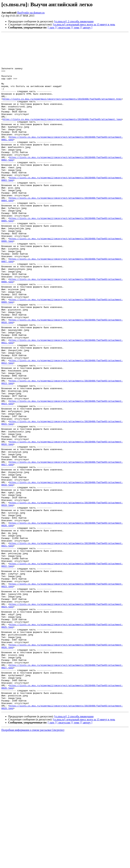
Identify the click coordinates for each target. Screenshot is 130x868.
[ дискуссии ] (64, 28)
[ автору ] (87, 28)
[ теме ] (77, 28)
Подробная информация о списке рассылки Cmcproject (33, 865)
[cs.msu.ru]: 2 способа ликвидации (74, 21)
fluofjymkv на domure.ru (31, 13)
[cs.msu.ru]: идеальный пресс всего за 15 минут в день (84, 24)
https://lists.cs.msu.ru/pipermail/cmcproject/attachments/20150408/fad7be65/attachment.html (62, 112)
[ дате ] (52, 28)
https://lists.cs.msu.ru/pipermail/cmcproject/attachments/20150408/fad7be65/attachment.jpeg (62, 136)
